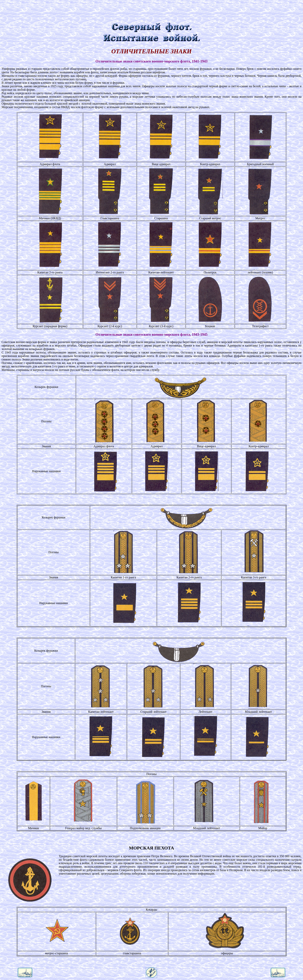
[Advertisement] (151, 10)
